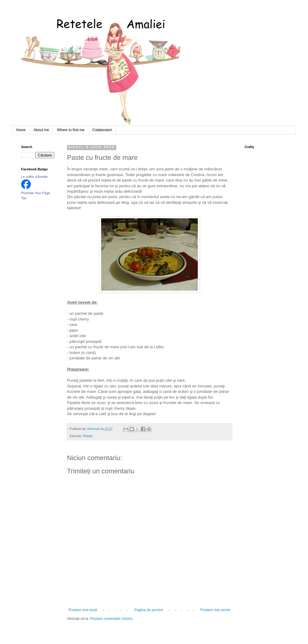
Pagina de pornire (149, 610)
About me (41, 130)
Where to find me (71, 130)
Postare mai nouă (83, 610)
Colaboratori (102, 130)
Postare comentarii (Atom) (111, 619)
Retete (88, 436)
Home (21, 130)
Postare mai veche (215, 610)
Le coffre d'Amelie (34, 177)
